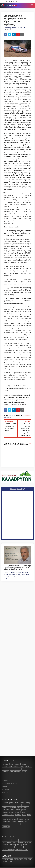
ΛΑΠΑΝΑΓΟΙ (6, 815)
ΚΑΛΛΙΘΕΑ (15, 842)
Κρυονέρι (17, 812)
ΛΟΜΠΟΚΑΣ (18, 815)
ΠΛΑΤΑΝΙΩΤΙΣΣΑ (6, 822)
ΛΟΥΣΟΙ (24, 815)
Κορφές (11, 812)
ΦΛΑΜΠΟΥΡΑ (6, 826)
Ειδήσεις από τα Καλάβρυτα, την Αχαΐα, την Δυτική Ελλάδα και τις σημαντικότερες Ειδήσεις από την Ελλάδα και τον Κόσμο (17, 400)
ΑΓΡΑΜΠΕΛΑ (6, 764)
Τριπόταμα (18, 771)
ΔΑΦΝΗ (16, 859)
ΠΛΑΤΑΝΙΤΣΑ (6, 771)
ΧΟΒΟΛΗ (24, 771)
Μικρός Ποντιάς (7, 819)
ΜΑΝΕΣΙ (29, 815)
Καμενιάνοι (28, 767)
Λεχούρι (18, 769)
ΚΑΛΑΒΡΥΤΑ (6, 807)
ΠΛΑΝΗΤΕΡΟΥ (27, 847)
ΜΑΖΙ (16, 847)
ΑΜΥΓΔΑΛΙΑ (5, 859)
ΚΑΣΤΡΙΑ (21, 842)
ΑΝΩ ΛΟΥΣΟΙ (6, 803)
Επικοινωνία (6, 790)
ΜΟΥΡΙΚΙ (15, 817)
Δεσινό (10, 767)
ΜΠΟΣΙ (20, 817)
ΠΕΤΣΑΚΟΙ (27, 819)
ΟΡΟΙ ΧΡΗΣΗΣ (7, 781)
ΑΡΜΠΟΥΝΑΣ (15, 840)
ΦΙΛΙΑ (26, 849)
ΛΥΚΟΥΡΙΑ (11, 847)
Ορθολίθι (21, 819)
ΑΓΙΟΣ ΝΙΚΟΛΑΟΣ (7, 840)
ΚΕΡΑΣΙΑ (22, 767)
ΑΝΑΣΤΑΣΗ (24, 764)
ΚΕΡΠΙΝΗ (12, 810)
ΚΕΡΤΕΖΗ (18, 810)
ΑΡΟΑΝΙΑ (5, 767)
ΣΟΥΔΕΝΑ (18, 824)
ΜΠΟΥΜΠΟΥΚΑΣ (27, 817)
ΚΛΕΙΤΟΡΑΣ (5, 845)
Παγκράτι (14, 822)
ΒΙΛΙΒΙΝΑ (17, 803)
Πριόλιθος (20, 822)
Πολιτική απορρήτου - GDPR (10, 784)
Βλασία (27, 803)
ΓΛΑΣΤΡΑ (22, 840)
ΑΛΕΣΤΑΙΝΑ (17, 764)
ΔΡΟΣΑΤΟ (19, 805)
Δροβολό (16, 767)
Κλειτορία (25, 845)
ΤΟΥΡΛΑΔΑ (12, 849)
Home (5, 778)
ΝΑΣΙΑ (21, 859)
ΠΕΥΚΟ (21, 847)
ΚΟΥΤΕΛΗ (24, 810)
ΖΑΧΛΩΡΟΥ (25, 805)
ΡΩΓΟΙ (26, 822)
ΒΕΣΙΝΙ (11, 859)
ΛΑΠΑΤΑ (12, 815)
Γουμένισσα (6, 805)
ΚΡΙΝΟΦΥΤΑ (12, 845)
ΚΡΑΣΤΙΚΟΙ (5, 812)
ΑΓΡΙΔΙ (12, 764)
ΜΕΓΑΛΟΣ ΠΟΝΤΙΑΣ (7, 817)
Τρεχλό (23, 824)
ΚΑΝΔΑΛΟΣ (20, 807)
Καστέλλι (19, 845)
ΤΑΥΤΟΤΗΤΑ (6, 793)
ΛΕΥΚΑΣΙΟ (5, 847)
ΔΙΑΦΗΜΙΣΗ (6, 787)
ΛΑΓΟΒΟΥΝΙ (24, 812)
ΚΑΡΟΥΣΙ (26, 807)
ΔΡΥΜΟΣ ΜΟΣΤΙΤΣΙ (7, 842)
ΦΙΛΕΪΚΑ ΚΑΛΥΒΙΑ (19, 849)
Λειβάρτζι (5, 769)
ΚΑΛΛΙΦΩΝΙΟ (13, 807)
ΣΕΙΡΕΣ (12, 771)
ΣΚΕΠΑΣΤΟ (5, 824)
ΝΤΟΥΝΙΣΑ (15, 819)
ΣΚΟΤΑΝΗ (5, 862)
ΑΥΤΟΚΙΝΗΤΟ (8, 29)
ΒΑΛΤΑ (12, 803)
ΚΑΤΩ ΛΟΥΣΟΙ (6, 810)
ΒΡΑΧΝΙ (22, 803)
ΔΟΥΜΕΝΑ (13, 805)
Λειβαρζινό (12, 769)
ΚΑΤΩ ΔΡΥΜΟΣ (28, 842)
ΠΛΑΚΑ (24, 769)
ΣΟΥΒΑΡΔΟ (12, 824)
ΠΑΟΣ (25, 859)
